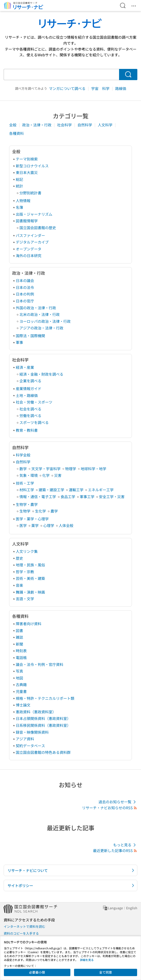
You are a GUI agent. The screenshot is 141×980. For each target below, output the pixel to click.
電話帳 (21, 657)
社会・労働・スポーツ (34, 402)
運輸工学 (76, 490)
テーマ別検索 (27, 159)
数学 (23, 469)
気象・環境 (29, 475)
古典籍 (21, 684)
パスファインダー (30, 235)
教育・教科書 (27, 430)
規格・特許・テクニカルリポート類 (45, 698)
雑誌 (19, 637)
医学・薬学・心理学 (32, 519)
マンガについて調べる (68, 88)
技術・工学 (25, 483)
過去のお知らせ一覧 (118, 802)
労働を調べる (30, 415)
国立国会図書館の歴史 (38, 228)
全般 (13, 125)
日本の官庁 (25, 301)
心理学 (49, 525)
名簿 (19, 207)
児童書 (21, 691)
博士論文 (23, 705)
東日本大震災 (27, 172)
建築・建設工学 (51, 490)
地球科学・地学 (93, 469)
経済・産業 (25, 367)
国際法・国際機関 (30, 336)
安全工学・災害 (112, 497)
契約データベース (30, 746)
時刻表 (21, 651)
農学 (54, 511)
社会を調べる (30, 409)
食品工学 (68, 497)
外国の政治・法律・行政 (36, 308)
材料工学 (27, 490)
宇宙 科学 (101, 88)
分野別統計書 (30, 193)
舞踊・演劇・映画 (30, 592)
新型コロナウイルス (32, 166)
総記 (19, 179)
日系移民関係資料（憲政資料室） (43, 725)
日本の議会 (25, 280)
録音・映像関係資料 (32, 732)
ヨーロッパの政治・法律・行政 (45, 321)
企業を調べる (30, 381)
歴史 (19, 558)
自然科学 (85, 125)
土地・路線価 (27, 395)
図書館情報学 (27, 221)
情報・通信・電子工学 (38, 497)
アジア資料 (25, 739)
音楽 (19, 585)
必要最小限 (37, 972)
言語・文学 (25, 599)
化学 (46, 475)
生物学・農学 (27, 504)
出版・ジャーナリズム (34, 214)
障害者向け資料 (29, 624)
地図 (19, 678)
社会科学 (65, 125)
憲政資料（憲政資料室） (36, 712)
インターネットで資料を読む (24, 926)
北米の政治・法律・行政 (40, 314)
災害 (58, 475)
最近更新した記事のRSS (115, 850)
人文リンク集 (27, 551)
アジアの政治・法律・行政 (41, 328)
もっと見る (125, 845)
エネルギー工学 (101, 490)
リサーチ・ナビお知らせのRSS (110, 808)
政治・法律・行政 (37, 125)
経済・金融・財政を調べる (41, 374)
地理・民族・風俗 (30, 565)
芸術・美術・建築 (30, 578)
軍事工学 (87, 497)
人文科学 (106, 125)
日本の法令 (25, 287)
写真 (19, 671)
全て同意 (106, 972)
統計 (19, 186)
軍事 (19, 342)
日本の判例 (25, 294)
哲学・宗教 (25, 572)
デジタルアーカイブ (32, 242)
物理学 (71, 469)
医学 (23, 525)
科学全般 (23, 455)
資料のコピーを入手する (21, 933)
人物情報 (23, 201)
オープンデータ (29, 249)
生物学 (25, 511)
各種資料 (16, 133)
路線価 (121, 88)
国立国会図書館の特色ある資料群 (43, 752)
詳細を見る (87, 960)
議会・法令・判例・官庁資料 (40, 664)
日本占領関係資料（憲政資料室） (43, 718)
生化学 (40, 511)
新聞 (19, 644)
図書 (19, 630)
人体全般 (66, 525)
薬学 (35, 525)
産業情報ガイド (29, 388)
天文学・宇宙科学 (46, 469)
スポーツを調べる (34, 422)
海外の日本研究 (29, 255)
